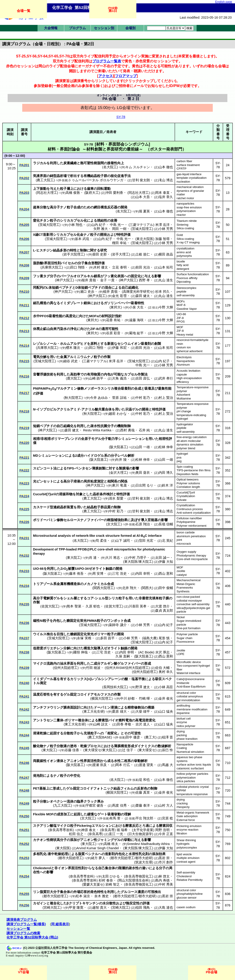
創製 (158, 344)
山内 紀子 (98, 225)
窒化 (36, 220)
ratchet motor (185, 198)
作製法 (143, 374)
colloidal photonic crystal (193, 787)
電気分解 (40, 357)
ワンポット (115, 621)
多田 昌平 (107, 638)
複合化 (55, 903)
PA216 (24, 376)
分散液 (62, 746)
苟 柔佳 (101, 541)
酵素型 (103, 720)
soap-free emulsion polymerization (189, 209)
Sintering (182, 225)
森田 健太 (143, 296)
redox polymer (186, 726)
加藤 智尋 (162, 239)
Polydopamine (186, 522)
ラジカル (40, 163)
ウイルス (40, 634)
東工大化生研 (94, 712)
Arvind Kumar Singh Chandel (98, 848)
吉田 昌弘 (143, 378)
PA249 (24, 803)
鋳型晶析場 (58, 176)
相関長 (112, 481)
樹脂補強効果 (117, 520)
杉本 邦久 (162, 292)
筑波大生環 (144, 862)
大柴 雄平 (143, 712)
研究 (104, 250)
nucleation (183, 182)
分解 (67, 648)
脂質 (81, 854)
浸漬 (114, 707)
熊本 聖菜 (74, 606)
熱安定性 (133, 903)
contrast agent (186, 862)
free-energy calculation (192, 437)
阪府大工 (92, 193)
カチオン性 (41, 840)
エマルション (102, 826)
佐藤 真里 (143, 792)
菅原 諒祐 (119, 398)
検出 (50, 634)
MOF (180, 327)
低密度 (38, 648)
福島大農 (150, 638)
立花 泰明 (119, 267)
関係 (124, 481)
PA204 (24, 209)
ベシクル (91, 854)
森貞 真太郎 (164, 611)
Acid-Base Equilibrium (191, 686)
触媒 (109, 569)
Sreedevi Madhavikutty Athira (148, 844)
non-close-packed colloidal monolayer (189, 599)
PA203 (24, 193)
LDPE (180, 654)
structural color (186, 693)
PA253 (24, 858)
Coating (182, 748)
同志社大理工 (47, 193)
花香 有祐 (113, 320)
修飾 (80, 389)
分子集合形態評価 (91, 263)
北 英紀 (167, 541)
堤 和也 (144, 780)
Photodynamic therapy (191, 555)
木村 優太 (101, 267)
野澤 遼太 (143, 687)
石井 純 (144, 430)
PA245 (24, 748)
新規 (111, 344)
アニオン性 (75, 761)
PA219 (24, 428)
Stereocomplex (186, 288)
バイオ (113, 720)
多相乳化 (40, 854)
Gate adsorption (187, 816)
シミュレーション (132, 439)
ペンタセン (83, 468)
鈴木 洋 (167, 485)
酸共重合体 (103, 409)
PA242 (24, 709)
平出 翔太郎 (144, 818)
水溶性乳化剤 (139, 854)
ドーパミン (102, 707)
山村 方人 (166, 805)
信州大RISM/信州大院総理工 (127, 668)
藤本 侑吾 (76, 574)
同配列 (38, 288)
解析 (131, 456)
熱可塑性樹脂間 (92, 163)
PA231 (24, 538)
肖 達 (93, 558)
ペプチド (65, 288)
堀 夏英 (144, 211)
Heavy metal (185, 335)
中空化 (75, 776)
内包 (107, 374)
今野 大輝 (166, 307)
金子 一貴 (107, 280)
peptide (181, 291)
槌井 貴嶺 (89, 280)
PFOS (181, 322)
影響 (158, 276)
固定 (73, 694)
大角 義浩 (119, 378)
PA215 (24, 361)
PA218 (24, 411)
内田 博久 (166, 473)
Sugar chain (184, 638)
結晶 (117, 788)
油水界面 (67, 664)
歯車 (90, 189)
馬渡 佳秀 (119, 805)
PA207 (24, 252)
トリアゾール (43, 584)
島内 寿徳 (162, 880)
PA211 (24, 305)
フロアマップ (126, 76)
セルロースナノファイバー (84, 520)
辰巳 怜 (167, 750)
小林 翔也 (75, 225)
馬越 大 (167, 765)
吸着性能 (55, 316)
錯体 (87, 303)
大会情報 (51, 28)
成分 (80, 456)
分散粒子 (70, 733)
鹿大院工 (74, 378)
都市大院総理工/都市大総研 (131, 858)
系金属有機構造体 (67, 584)
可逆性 (136, 733)
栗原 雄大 (119, 712)
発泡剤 (38, 776)
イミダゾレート (72, 303)
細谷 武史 (71, 361)
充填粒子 (90, 733)
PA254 (24, 876)
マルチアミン (67, 389)
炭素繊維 (70, 163)
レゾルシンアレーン (106, 679)
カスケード (41, 507)
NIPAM (181, 790)
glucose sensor (187, 898)
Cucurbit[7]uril (186, 492)
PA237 (24, 638)
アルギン (107, 664)
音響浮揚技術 (43, 374)
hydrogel (182, 454)
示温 (129, 409)
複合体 (83, 720)
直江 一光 (116, 834)
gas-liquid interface (189, 174)
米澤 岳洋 (162, 225)
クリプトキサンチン (84, 903)
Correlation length (188, 487)
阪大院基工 (119, 447)
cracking (182, 803)
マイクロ (40, 664)
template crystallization (192, 178)
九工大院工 (63, 805)
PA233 (24, 571)
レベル (123, 456)
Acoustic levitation (188, 371)
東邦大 (116, 307)
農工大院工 (45, 180)
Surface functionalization (193, 274)
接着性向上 (116, 163)
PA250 (24, 816)
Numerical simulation (190, 752)
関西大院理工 (104, 588)
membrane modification (192, 709)
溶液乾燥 (40, 733)
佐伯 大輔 (162, 668)
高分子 (55, 207)
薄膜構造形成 (124, 746)
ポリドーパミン (45, 520)
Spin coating (185, 467)
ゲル (135, 409)
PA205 (24, 225)
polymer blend (186, 448)
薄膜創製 (99, 468)
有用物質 (94, 374)
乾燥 (84, 746)
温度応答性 (41, 694)
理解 (128, 814)
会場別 (130, 28)
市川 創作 (166, 862)
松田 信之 (76, 834)
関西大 (147, 588)
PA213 (24, 331)
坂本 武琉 (82, 239)
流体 (70, 801)
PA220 (24, 443)
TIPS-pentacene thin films (194, 470)
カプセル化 (79, 220)
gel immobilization (188, 700)
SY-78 (121, 117)
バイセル (68, 263)
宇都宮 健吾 (94, 805)
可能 (117, 374)
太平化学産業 (143, 830)
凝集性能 (165, 389)
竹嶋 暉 (144, 698)
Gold (180, 235)
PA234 (24, 586)
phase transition (187, 739)
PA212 (24, 318)
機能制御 (124, 426)
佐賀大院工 (50, 606)
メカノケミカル (95, 584)
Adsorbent (183, 395)
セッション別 (104, 28)
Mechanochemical (188, 580)
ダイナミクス (144, 746)
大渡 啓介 (162, 606)
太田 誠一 (162, 558)
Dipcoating (184, 282)
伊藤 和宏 (119, 348)
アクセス (106, 76)
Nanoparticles (186, 361)
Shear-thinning (186, 840)
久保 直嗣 (123, 656)
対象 (79, 494)
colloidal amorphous (190, 696)
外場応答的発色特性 (89, 892)
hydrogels (183, 844)
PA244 (24, 735)
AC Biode (146, 652)
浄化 (73, 329)
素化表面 (117, 276)
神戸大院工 (65, 280)
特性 (73, 250)
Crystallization (186, 496)
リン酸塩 (50, 826)
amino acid (184, 252)
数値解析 (164, 746)
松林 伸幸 (166, 447)
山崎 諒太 (101, 724)
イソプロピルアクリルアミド (58, 409)
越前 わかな (118, 414)
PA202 (24, 178)
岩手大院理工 (74, 254)
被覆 (71, 569)
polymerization (186, 778)
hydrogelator (185, 424)
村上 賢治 (166, 398)
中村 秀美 (166, 884)
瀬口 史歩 (87, 292)
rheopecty (183, 807)
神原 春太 (89, 830)
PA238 (24, 652)
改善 (114, 220)
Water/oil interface (188, 673)
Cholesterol (184, 876)
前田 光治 (143, 267)
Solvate (182, 500)
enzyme (182, 722)
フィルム (127, 788)
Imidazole (183, 683)
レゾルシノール (45, 344)
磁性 (36, 621)
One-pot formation (188, 628)
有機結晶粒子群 (95, 176)
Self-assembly (186, 872)
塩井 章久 (166, 197)
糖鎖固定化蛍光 (82, 634)
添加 (73, 840)
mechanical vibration (190, 187)
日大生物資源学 (140, 834)
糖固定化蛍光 (77, 621)
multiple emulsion (188, 858)
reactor (181, 215)
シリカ (65, 220)
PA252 (24, 844)
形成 (148, 664)
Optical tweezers (187, 479)
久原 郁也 (93, 606)
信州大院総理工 (66, 668)
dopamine (183, 713)
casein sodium (186, 907)
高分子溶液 (72, 481)
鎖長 (97, 276)
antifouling (183, 706)
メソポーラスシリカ (99, 389)
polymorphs (184, 256)
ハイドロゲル (94, 456)
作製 (107, 357)
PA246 (24, 763)
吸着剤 (146, 344)
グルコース (129, 892)
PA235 (24, 604)
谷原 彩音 (113, 333)
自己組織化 (130, 288)
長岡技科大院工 (115, 687)
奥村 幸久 (166, 672)
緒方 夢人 (98, 858)
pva (179, 457)
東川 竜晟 (119, 485)
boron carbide (186, 532)
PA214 (24, 346)
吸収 (158, 679)
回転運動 (104, 189)
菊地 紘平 (136, 333)
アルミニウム (77, 357)
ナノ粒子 (67, 207)
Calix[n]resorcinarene (191, 679)
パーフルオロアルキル (77, 276)
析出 (73, 176)
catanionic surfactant (190, 768)
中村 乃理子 (138, 558)
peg (179, 461)
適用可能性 (110, 329)
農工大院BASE (100, 737)
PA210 (24, 292)
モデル (96, 439)
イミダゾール (43, 679)
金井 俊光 (166, 698)
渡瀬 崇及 (100, 765)
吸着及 (150, 389)
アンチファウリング (48, 707)
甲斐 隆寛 (76, 908)
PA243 (24, 722)
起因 (53, 733)
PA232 (24, 556)
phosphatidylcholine (190, 894)
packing (182, 735)
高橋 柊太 (111, 844)
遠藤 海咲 (136, 320)
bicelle (181, 261)
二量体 (58, 720)
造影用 (48, 235)
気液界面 (40, 176)
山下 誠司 (123, 541)
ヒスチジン (45, 250)
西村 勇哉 (127, 430)
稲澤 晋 (167, 737)
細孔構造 (40, 303)
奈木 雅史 (102, 896)
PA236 (24, 623)
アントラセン (43, 720)
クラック (90, 801)
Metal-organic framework (193, 813)
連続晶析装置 (63, 507)
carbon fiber (184, 161)
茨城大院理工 (49, 225)
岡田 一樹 (119, 229)
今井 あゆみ (99, 398)
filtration (182, 833)
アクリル (88, 409)
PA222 (24, 470)
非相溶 (46, 439)
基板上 (44, 788)
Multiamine (184, 398)
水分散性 (109, 903)
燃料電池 (125, 720)
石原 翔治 (143, 524)
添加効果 (159, 854)
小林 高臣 (166, 687)
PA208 (24, 265)
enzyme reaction (187, 830)
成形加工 (64, 814)
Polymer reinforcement (192, 526)
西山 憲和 (166, 574)
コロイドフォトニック (97, 788)
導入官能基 (149, 520)
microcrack (184, 544)
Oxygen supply (186, 552)
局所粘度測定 (94, 481)
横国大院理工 (102, 698)
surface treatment (188, 165)
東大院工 (74, 558)
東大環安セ (147, 750)
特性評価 (124, 235)
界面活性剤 (52, 263)
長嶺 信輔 (166, 524)
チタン (45, 220)
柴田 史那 (100, 254)
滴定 (43, 683)
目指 (60, 634)
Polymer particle (187, 634)
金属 (63, 357)
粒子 (53, 220)
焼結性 (102, 220)
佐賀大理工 (114, 606)
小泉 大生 (136, 307)
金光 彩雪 (119, 296)
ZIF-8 (180, 318)
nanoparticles (185, 204)
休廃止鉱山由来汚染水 (50, 329)
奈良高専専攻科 (61, 830)
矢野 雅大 (101, 229)
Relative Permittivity (190, 880)
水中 (36, 316)
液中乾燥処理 (58, 854)
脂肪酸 (38, 263)
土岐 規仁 (143, 254)
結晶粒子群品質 (99, 507)
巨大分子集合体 (58, 892)
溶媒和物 (66, 494)
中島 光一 (117, 225)
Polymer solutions (188, 483)
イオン (136, 344)
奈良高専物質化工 (139, 876)
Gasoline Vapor (187, 309)
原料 (94, 344)
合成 (77, 207)
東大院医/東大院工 (138, 562)
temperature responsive (192, 794)
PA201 (24, 165)
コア (90, 598)
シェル (68, 598)
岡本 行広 (123, 765)
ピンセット (45, 481)
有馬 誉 (115, 818)
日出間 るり (144, 485)
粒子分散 (40, 801)
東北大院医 (145, 239)
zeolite (181, 571)
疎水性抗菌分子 (102, 426)
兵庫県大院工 (52, 267)
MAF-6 (181, 305)
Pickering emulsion (189, 826)
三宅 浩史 (119, 574)
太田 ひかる (111, 876)
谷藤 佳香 (72, 750)
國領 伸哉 (80, 652)
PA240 (24, 683)
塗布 (73, 746)
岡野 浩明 (162, 830)
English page (224, 2)
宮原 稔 (167, 818)
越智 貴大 (100, 908)
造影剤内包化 (115, 854)
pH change (184, 411)
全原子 (86, 439)
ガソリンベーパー (117, 303)
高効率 (75, 374)
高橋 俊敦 (73, 193)
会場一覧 (24, 11)
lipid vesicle (184, 854)
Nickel (181, 617)
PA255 (24, 894)
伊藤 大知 (166, 562)
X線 (36, 235)
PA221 (24, 458)
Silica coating (185, 228)
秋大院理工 (73, 398)
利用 (53, 163)
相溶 (36, 439)
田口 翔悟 (78, 267)
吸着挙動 (114, 814)
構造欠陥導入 (94, 648)
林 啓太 (164, 876)
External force (186, 820)
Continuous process (190, 509)
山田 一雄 (143, 447)
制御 (83, 250)
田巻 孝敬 (124, 724)
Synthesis (183, 591)
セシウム (124, 344)
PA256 (24, 905)
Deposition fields (187, 474)
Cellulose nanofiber (189, 518)
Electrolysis (184, 357)
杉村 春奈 (106, 880)
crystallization (185, 248)
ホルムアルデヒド (73, 344)
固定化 (136, 276)
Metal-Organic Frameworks (186, 586)
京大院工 (114, 524)
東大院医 (63, 848)
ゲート (102, 814)
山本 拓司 (166, 267)
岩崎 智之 (113, 884)
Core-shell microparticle (192, 559)
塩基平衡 (138, 679)
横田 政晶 (166, 254)
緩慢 (91, 814)
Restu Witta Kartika (97, 430)
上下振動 (40, 189)
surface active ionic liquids (194, 765)
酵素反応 (132, 826)
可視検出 (154, 892)
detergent (183, 269)
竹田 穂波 (93, 668)
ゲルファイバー (129, 664)
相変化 (112, 733)
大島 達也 (166, 908)
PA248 (24, 790)
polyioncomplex (187, 848)
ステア (38, 826)
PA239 (24, 668)
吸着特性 (137, 303)
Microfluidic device (189, 662)
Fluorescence (185, 642)
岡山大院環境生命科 (134, 880)
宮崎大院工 (52, 908)
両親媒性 (40, 761)
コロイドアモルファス (94, 694)
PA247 (24, 778)
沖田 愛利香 (114, 193)
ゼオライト (97, 569)
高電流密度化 (145, 720)
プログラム (77, 28)
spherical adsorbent (190, 351)
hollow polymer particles (192, 774)
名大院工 (110, 167)
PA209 (24, 278)
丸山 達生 (166, 280)
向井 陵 (121, 460)
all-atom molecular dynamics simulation (190, 443)
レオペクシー (57, 801)
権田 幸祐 (119, 243)
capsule (182, 374)
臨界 (80, 801)
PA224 (24, 496)
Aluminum (183, 365)
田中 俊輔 (166, 588)
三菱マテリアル (141, 225)
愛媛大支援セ (93, 884)
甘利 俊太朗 (141, 180)
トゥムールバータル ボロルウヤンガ (96, 180)
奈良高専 (108, 830)
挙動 (127, 840)
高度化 (71, 316)
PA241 (24, 696)
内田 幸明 (143, 574)
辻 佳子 (128, 750)
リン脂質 (40, 892)
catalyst (182, 575)
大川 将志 (113, 558)
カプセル (131, 374)
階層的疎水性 (129, 868)
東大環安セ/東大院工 (100, 750)
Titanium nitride (187, 221)
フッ (36, 276)
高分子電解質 (43, 598)
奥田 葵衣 (143, 473)
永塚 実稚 (84, 638)
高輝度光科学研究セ (138, 292)
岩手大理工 (121, 254)
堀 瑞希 (122, 830)
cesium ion (184, 347)
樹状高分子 (58, 840)
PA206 (24, 239)
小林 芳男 (166, 229)
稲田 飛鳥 (143, 908)
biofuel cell (184, 719)
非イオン (61, 868)
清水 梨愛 (116, 498)
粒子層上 (67, 189)
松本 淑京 (83, 896)
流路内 (52, 664)
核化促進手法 (121, 176)
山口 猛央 (166, 712)
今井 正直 (166, 834)
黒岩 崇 (164, 858)
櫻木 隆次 (73, 348)
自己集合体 (107, 868)
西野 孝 (144, 280)
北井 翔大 (129, 588)
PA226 (24, 522)
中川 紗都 (127, 698)
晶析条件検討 (103, 494)
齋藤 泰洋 (143, 805)
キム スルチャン (138, 167)
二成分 (95, 664)
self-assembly (186, 295)
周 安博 (98, 574)
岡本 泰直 (162, 193)
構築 (151, 707)
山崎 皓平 (96, 378)
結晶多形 (60, 250)
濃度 (141, 892)
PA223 (24, 483)
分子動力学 (110, 439)
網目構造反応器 (105, 207)
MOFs (181, 301)
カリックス (79, 679)
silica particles (186, 781)
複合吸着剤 (123, 389)
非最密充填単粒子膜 (154, 598)
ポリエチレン (53, 648)
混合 (108, 288)
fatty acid (183, 265)
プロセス (94, 746)
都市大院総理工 (71, 858)
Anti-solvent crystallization (194, 513)
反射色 (142, 788)
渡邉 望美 (146, 765)
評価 (40, 393)
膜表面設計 (72, 707)
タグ (47, 276)
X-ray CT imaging (188, 242)
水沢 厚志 (162, 652)
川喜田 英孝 (138, 606)
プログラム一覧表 (107, 61)
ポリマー (100, 634)
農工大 (150, 737)
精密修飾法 (136, 707)
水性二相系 (122, 761)
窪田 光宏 (146, 541)
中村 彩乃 (143, 398)
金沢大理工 (119, 473)
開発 (124, 207)
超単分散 (40, 207)
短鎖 (36, 426)
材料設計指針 (112, 316)
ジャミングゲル (109, 840)
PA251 (24, 830)
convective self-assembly (193, 604)
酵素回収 (166, 826)
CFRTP (182, 169)
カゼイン (40, 903)
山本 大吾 (143, 197)
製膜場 (124, 468)
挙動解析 (141, 761)
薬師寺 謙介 (118, 625)
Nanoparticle (185, 744)
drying (181, 731)
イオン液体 (55, 761)
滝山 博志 (166, 180)
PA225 (24, 509)
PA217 (24, 393)
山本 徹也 (166, 167)
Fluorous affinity (187, 278)
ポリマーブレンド (64, 439)
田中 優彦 (133, 737)
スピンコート (43, 468)
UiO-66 (181, 314)
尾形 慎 (164, 638)
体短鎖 (54, 288)
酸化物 (38, 746)
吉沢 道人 (143, 724)
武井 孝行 (166, 378)
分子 (53, 276)
